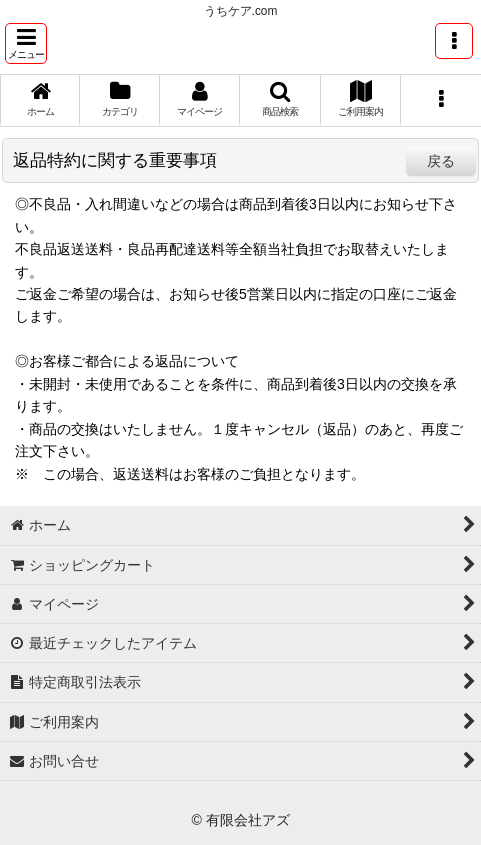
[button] (26, 43)
